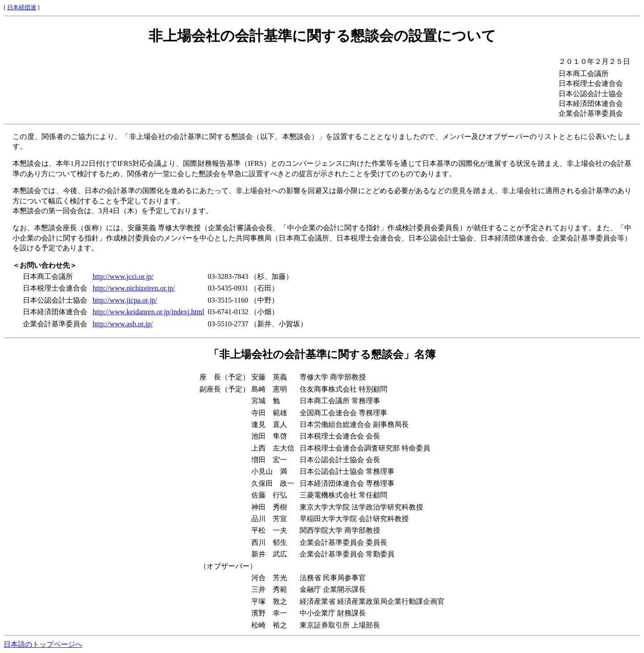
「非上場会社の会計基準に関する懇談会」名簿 (322, 354)
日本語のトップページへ (43, 644)
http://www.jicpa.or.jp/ (125, 300)
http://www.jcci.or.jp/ (123, 276)
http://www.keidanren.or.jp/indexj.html (148, 312)
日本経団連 (22, 7)
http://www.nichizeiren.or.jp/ (134, 288)
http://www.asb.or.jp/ (123, 324)
